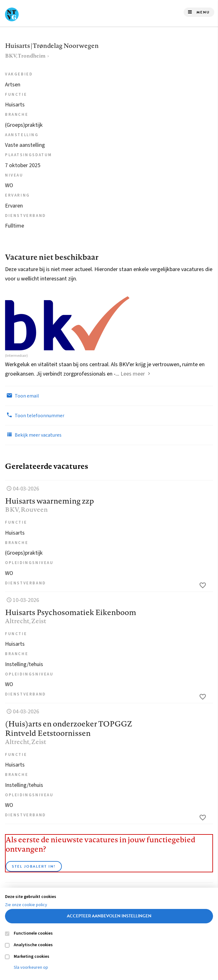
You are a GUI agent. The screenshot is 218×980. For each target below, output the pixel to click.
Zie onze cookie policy (26, 905)
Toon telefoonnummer (35, 415)
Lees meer (133, 374)
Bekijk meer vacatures (33, 435)
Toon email (22, 396)
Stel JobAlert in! (34, 866)
